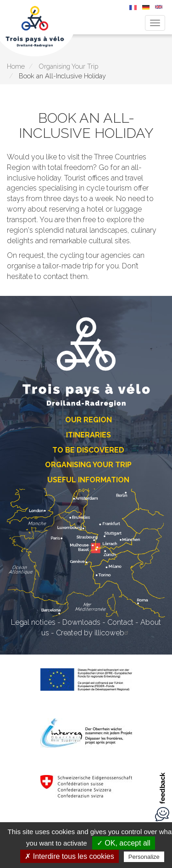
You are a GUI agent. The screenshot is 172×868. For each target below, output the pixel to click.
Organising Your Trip (68, 66)
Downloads (81, 622)
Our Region (89, 420)
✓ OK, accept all (124, 843)
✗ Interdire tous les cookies (69, 856)
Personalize (144, 857)
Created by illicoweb (93, 633)
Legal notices (33, 622)
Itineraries (89, 435)
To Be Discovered (88, 450)
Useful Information (88, 480)
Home (16, 66)
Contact (120, 622)
